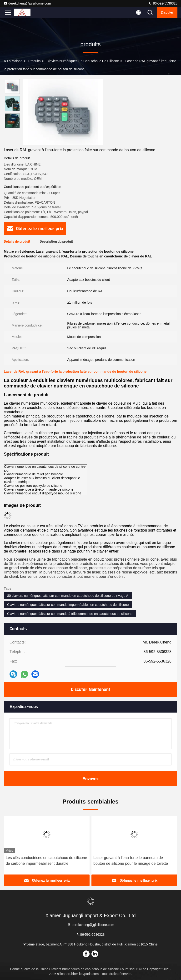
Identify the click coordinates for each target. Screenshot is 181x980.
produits (34, 61)
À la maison (13, 61)
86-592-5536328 (163, 3)
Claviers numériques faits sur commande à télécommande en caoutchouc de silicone (70, 614)
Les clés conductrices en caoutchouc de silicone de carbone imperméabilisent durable (46, 861)
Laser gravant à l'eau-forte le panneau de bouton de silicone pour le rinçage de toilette (131, 861)
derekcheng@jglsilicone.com (27, 3)
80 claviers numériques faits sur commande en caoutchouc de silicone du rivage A (68, 596)
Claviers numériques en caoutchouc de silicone (83, 61)
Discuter (167, 12)
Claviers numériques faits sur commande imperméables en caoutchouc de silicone (68, 605)
